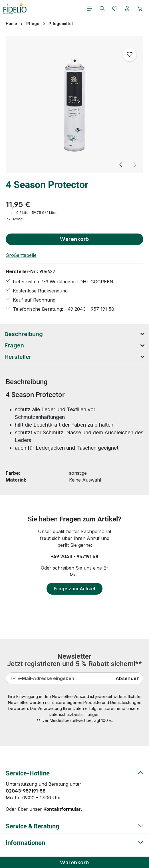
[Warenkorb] (140, 9)
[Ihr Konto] (127, 9)
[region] (74, 105)
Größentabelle (21, 255)
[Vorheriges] (121, 165)
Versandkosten (110, 843)
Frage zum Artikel (74, 589)
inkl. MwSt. (15, 219)
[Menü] (90, 9)
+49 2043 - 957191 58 (74, 556)
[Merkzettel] (115, 9)
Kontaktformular (62, 749)
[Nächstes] (134, 165)
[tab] (74, 334)
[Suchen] (102, 9)
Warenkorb (74, 862)
